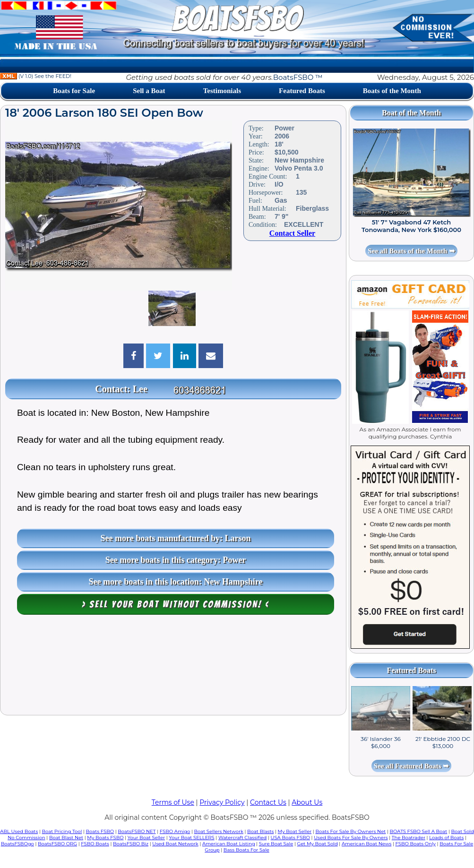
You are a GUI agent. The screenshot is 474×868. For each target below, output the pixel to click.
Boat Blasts (260, 831)
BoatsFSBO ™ (298, 77)
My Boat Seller (295, 831)
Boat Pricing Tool (62, 831)
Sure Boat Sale (276, 844)
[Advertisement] (173, 667)
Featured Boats (302, 91)
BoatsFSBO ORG (57, 844)
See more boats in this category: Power (176, 560)
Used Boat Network (175, 844)
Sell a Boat (149, 91)
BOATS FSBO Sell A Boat (419, 831)
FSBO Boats (95, 844)
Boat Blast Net (66, 838)
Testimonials (222, 91)
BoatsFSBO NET (137, 831)
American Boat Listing (229, 844)
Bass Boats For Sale (246, 850)
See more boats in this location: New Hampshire (176, 582)
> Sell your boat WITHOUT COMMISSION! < (176, 604)
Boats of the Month (392, 91)
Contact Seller (292, 233)
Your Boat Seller (146, 838)
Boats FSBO (100, 831)
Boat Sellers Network (219, 831)
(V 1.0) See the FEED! (36, 76)
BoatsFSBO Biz (131, 844)
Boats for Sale (74, 91)
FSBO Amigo (175, 831)
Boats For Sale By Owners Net (350, 831)
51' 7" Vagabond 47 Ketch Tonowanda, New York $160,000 (411, 226)
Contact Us (268, 802)
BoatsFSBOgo (17, 844)
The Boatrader (409, 838)
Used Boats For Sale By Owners (351, 838)
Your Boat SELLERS (191, 838)
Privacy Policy (222, 802)
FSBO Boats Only (416, 844)
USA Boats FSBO (290, 838)
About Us (307, 802)
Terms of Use (173, 802)
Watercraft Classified (242, 838)
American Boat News (366, 844)
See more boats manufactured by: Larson (176, 538)
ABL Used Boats (19, 831)
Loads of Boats (446, 838)
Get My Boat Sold (317, 844)
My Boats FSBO (105, 838)
